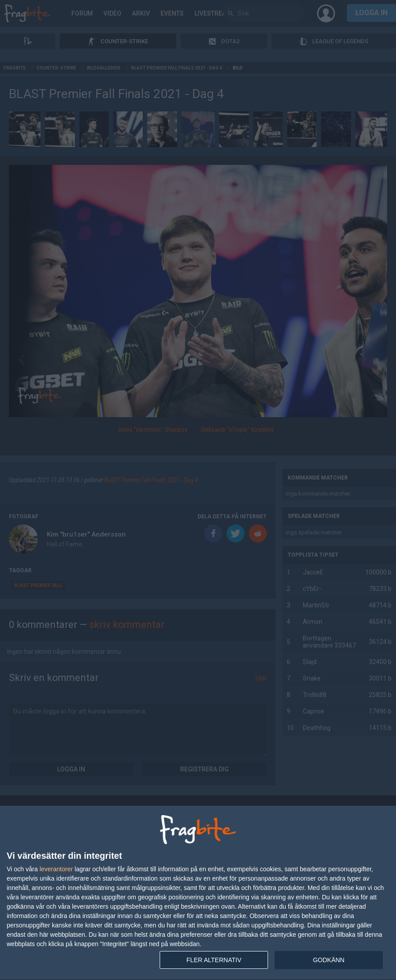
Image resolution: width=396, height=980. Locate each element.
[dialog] (198, 893)
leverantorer (56, 869)
